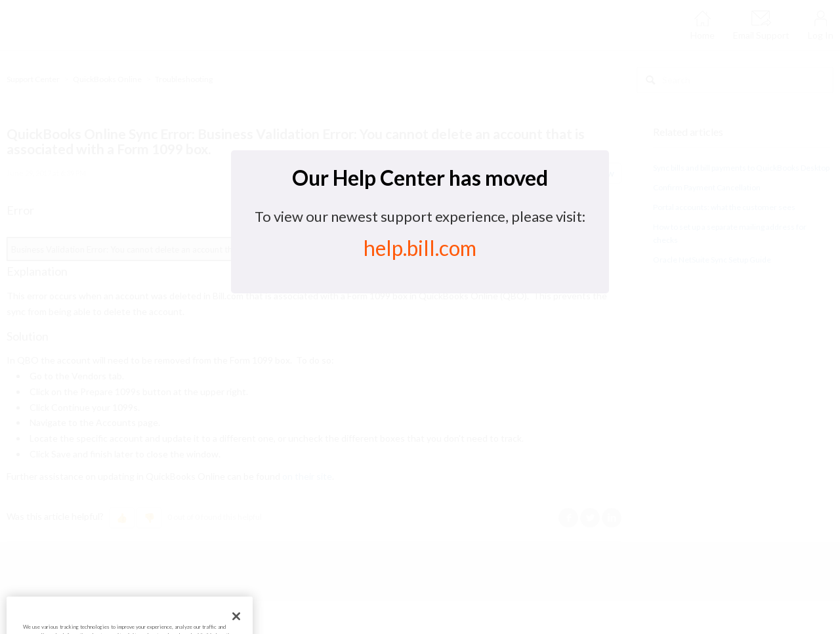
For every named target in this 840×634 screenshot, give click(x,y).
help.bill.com (420, 248)
